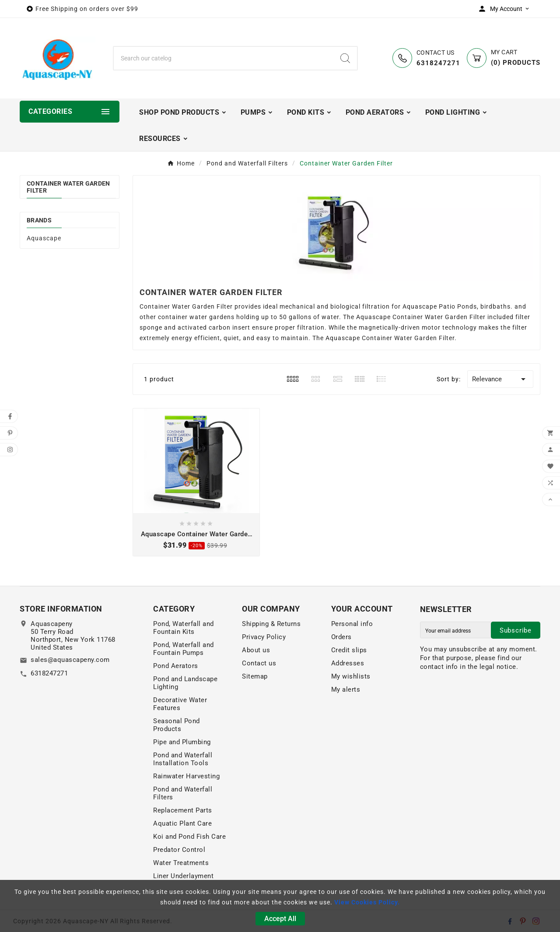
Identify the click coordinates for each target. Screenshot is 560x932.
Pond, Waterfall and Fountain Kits (184, 628)
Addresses (348, 663)
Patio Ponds (458, 306)
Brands (39, 220)
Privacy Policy (264, 637)
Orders (341, 637)
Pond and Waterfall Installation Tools (183, 759)
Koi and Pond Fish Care (189, 837)
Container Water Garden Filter (68, 187)
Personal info (352, 624)
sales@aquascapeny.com (70, 660)
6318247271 (49, 673)
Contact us (259, 663)
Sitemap (255, 676)
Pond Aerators (176, 666)
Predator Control (179, 850)
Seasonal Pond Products (177, 725)
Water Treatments (181, 863)
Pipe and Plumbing (182, 742)
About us (256, 650)
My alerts (346, 689)
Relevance (500, 379)
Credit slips (349, 650)
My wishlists (351, 676)
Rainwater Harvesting (186, 776)
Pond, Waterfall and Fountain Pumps (184, 649)
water (330, 317)
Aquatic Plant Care (182, 823)
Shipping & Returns (271, 624)
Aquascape (44, 238)
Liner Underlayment (183, 876)
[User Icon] (506, 9)
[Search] (224, 58)
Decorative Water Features (180, 704)
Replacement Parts (183, 810)
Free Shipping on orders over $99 (87, 9)
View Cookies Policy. (367, 902)
